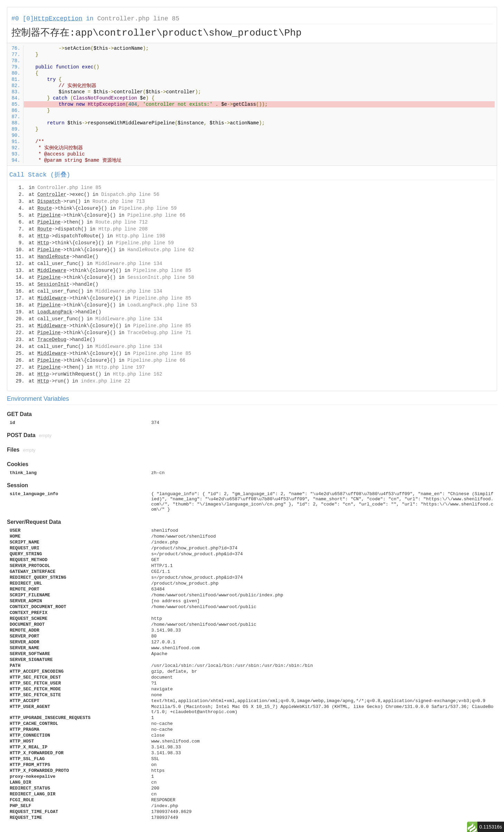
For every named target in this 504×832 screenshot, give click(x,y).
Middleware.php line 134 (129, 264)
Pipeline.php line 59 (148, 208)
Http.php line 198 (140, 236)
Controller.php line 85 (138, 19)
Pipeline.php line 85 (162, 271)
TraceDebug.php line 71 (159, 333)
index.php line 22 (106, 381)
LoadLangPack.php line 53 (162, 305)
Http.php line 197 (120, 367)
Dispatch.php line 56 (130, 195)
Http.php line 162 (138, 374)
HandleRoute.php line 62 (161, 250)
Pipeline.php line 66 (156, 215)
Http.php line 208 (123, 229)
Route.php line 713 (119, 201)
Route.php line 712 (121, 222)
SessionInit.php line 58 (161, 277)
